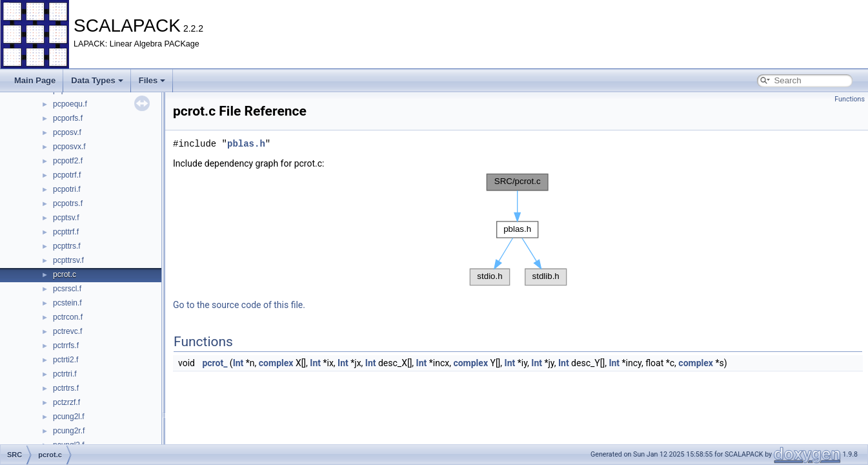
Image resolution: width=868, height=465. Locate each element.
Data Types (97, 80)
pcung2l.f (69, 417)
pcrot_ (215, 363)
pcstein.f (67, 303)
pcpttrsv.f (68, 260)
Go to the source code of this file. (239, 305)
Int (238, 363)
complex (276, 363)
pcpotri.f (67, 189)
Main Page (35, 80)
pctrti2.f (66, 360)
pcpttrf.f (66, 232)
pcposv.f (67, 132)
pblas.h (246, 144)
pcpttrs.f (67, 246)
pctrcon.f (68, 317)
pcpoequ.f (70, 104)
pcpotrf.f (67, 175)
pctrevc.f (67, 331)
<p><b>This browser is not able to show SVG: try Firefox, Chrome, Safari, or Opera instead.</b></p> (518, 230)
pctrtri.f (65, 374)
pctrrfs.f (66, 346)
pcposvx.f (69, 147)
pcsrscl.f (67, 289)
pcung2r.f (69, 431)
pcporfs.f (68, 118)
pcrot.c (65, 274)
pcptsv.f (66, 218)
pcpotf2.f (68, 161)
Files (152, 80)
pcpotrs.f (68, 203)
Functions (850, 99)
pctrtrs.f (66, 388)
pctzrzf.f (66, 402)
